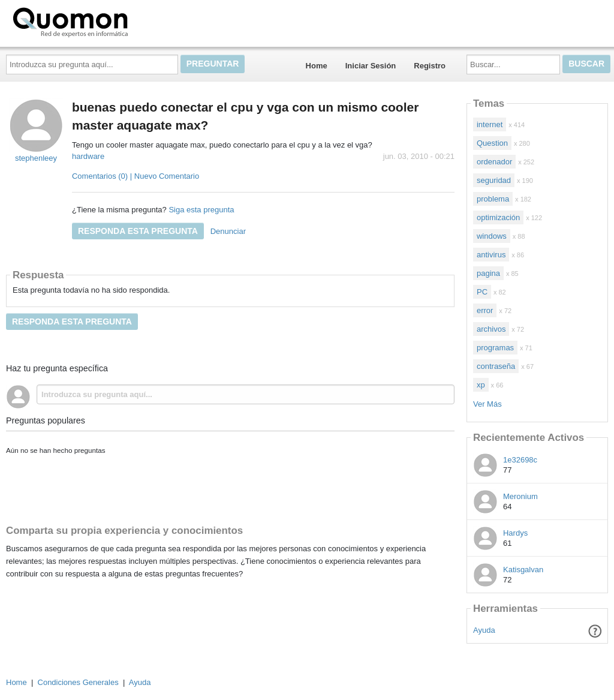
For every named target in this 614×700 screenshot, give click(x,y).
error (485, 310)
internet (490, 124)
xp (481, 385)
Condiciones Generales (78, 682)
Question (492, 143)
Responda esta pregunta (138, 231)
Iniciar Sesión (371, 66)
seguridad (494, 180)
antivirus (491, 255)
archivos (491, 329)
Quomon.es (109, 21)
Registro (430, 66)
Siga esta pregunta (201, 210)
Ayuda (484, 630)
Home (317, 66)
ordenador (494, 162)
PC (482, 292)
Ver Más (487, 404)
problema (493, 199)
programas (495, 348)
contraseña (496, 366)
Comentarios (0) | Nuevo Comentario (136, 176)
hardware (88, 156)
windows (492, 236)
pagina (488, 273)
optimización (498, 217)
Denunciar (228, 231)
